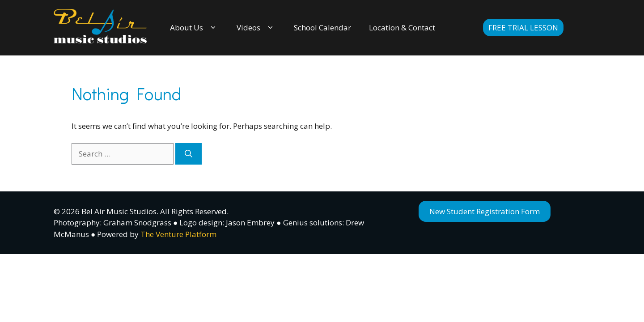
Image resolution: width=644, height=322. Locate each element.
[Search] (189, 154)
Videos (256, 28)
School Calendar (322, 28)
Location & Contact (402, 28)
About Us (194, 28)
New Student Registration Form (485, 211)
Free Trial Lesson (523, 28)
